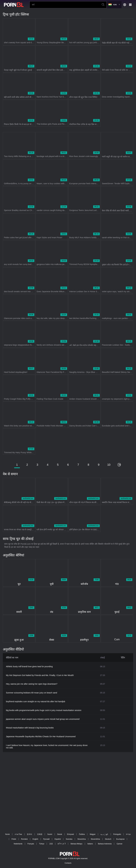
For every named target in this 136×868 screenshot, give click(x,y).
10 (109, 465)
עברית (128, 834)
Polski (14, 839)
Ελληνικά (70, 834)
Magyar (93, 834)
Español (58, 839)
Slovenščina (95, 839)
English (35, 839)
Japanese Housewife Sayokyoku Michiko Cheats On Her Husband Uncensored (41, 736)
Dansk (60, 834)
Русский (46, 839)
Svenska (69, 839)
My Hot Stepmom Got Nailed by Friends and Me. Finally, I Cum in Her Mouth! (40, 675)
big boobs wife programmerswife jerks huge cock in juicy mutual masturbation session (44, 710)
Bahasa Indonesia (105, 844)
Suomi (50, 834)
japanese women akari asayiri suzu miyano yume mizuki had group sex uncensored (43, 719)
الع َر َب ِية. (104, 834)
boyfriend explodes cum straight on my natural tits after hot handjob (36, 701)
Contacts (68, 863)
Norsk (7, 834)
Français (31, 844)
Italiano (90, 844)
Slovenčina (82, 839)
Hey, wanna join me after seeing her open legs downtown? (32, 684)
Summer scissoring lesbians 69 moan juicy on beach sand (31, 693)
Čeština (82, 834)
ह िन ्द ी (62, 844)
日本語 (40, 834)
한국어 (29, 834)
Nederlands (18, 844)
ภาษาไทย (18, 834)
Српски (119, 844)
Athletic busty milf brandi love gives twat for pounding (29, 666)
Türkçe (42, 844)
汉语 (51, 844)
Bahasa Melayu (77, 844)
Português (117, 834)
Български (120, 839)
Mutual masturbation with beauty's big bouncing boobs (30, 728)
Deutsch (108, 839)
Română (24, 839)
